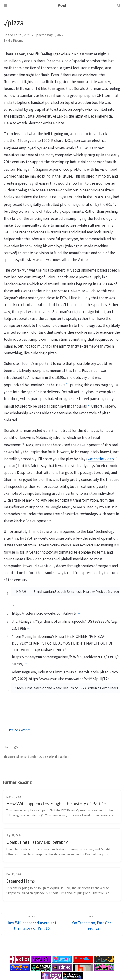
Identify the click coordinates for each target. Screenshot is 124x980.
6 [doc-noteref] (23, 444)
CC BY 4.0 (45, 757)
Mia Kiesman (17, 41)
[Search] (119, 5)
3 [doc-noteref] (113, 203)
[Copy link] (16, 747)
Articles (26, 730)
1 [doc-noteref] (77, 147)
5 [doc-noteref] (88, 405)
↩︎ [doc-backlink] (13, 606)
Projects (14, 730)
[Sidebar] (5, 5)
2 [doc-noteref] (33, 168)
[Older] (32, 924)
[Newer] (93, 924)
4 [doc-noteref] (67, 384)
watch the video (101, 459)
